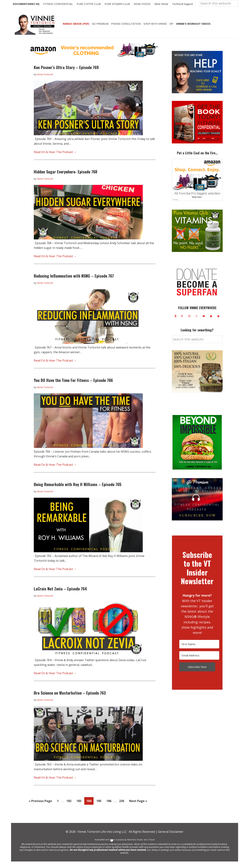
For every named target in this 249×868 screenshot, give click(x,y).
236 (123, 807)
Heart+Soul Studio (134, 846)
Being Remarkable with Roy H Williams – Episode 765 (78, 491)
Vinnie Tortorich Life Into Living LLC (102, 838)
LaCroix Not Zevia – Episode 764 (60, 595)
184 (90, 807)
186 (110, 807)
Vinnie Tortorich (36, 31)
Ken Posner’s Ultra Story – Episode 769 (66, 74)
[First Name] (199, 651)
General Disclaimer (170, 838)
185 (100, 807)
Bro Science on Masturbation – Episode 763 (70, 699)
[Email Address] (199, 662)
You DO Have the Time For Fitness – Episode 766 (73, 387)
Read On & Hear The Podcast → (55, 159)
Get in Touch (149, 846)
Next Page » (138, 808)
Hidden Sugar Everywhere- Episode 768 (65, 178)
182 (70, 807)
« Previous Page (40, 808)
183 (80, 807)
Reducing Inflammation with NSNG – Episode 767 (74, 282)
